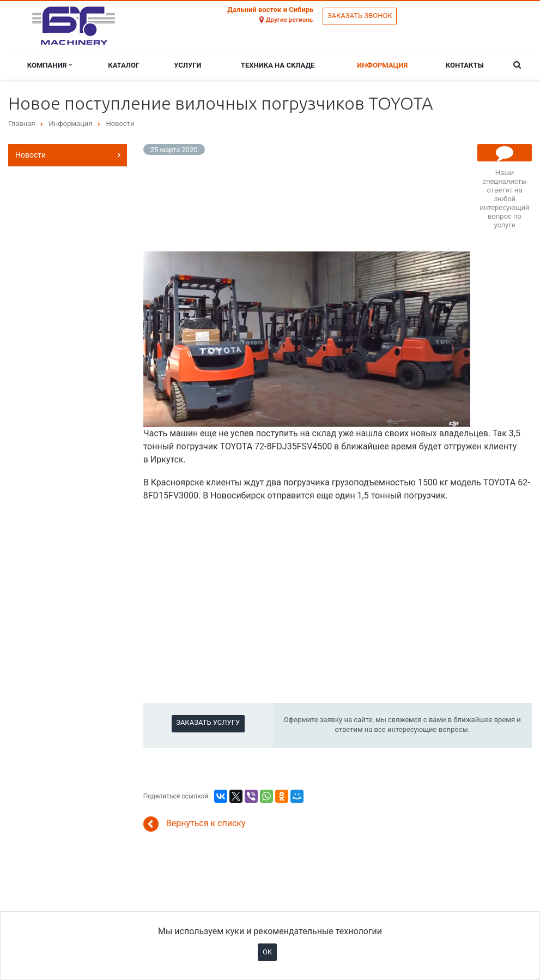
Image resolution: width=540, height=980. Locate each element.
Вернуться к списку (195, 824)
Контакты (465, 65)
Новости (31, 155)
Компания (50, 65)
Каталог (124, 65)
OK (267, 952)
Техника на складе (278, 65)
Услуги (187, 65)
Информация (382, 65)
